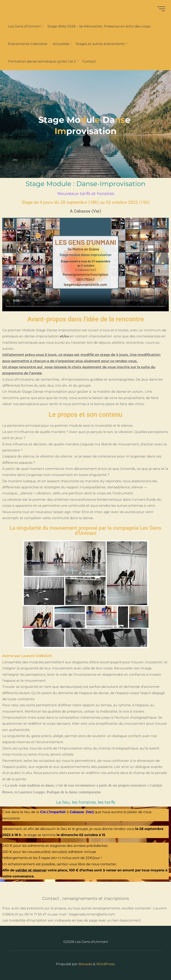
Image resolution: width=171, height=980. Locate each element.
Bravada (85, 964)
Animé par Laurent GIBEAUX (27, 656)
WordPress (105, 964)
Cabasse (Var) (82, 812)
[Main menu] (160, 9)
